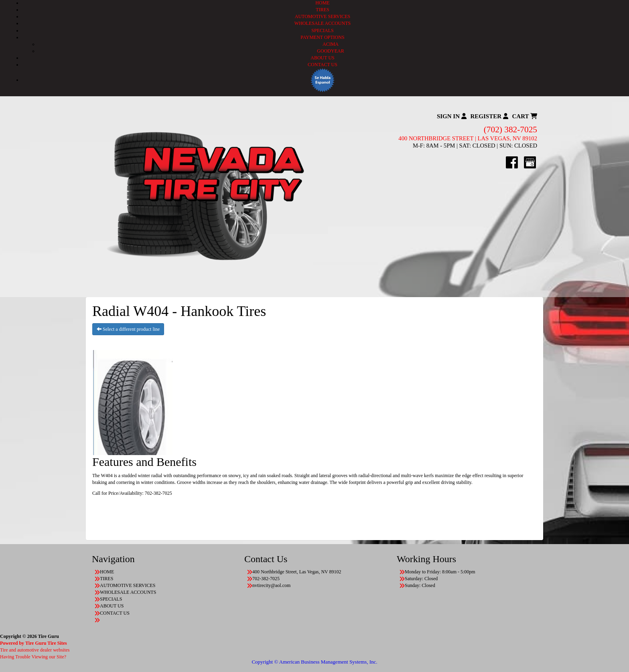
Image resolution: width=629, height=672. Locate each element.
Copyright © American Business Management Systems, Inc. (314, 662)
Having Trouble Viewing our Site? (33, 657)
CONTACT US (323, 65)
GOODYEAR (330, 51)
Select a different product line (128, 329)
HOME (322, 3)
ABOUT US (322, 58)
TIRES (322, 10)
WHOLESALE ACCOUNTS (323, 23)
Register (489, 116)
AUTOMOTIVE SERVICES (323, 16)
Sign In (452, 116)
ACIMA (331, 44)
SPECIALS (322, 30)
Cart (525, 116)
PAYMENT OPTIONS (322, 37)
